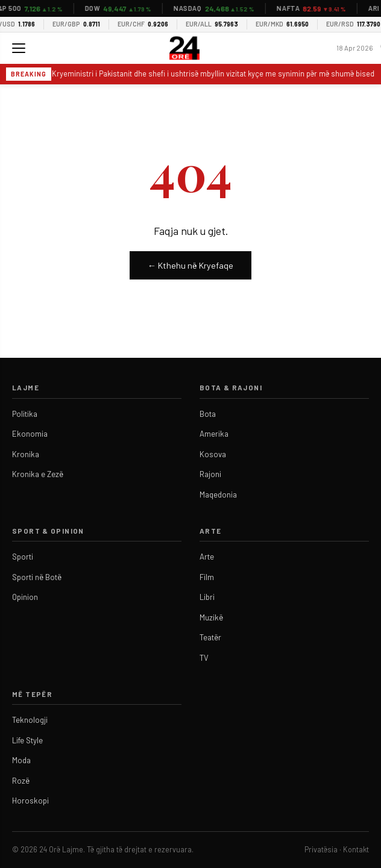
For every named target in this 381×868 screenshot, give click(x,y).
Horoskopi (30, 801)
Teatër (210, 637)
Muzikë (211, 617)
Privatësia (321, 849)
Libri (207, 597)
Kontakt (356, 849)
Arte (207, 557)
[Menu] (19, 48)
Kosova (213, 454)
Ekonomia (30, 434)
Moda (21, 760)
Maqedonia (218, 495)
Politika (25, 414)
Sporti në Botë (37, 577)
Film (207, 577)
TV (204, 658)
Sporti (23, 557)
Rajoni (210, 474)
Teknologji (30, 720)
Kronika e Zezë (38, 474)
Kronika (26, 454)
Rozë (21, 781)
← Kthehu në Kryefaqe (190, 265)
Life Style (27, 740)
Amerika (214, 434)
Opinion (25, 597)
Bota (208, 414)
